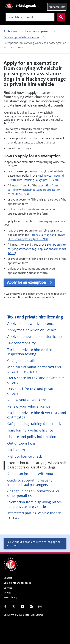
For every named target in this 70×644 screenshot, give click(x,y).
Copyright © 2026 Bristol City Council (24, 615)
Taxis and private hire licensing (35, 317)
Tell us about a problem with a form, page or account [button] (34, 543)
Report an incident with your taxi (34, 474)
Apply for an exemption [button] (30, 282)
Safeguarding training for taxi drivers (37, 424)
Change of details (21, 361)
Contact (8, 578)
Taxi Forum (16, 450)
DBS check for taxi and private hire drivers (35, 391)
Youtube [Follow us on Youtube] (23, 607)
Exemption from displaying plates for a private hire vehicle (34, 504)
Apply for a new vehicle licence (32, 330)
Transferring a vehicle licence (30, 430)
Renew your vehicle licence (29, 406)
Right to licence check (25, 456)
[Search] (30, 17)
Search (60, 17)
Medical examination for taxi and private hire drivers (34, 369)
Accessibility (10, 598)
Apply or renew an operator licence (35, 337)
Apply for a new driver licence (31, 324)
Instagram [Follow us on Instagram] (40, 607)
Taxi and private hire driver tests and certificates (37, 415)
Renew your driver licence (28, 400)
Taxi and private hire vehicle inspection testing (30, 352)
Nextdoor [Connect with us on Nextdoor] (31, 607)
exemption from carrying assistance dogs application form (37, 249)
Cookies (8, 588)
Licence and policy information (32, 437)
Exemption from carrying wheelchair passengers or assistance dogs (37, 465)
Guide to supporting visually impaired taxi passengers (30, 483)
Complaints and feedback (17, 583)
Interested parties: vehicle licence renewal (34, 515)
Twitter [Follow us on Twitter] (14, 607)
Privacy (7, 593)
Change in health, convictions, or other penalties (33, 493)
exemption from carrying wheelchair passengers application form (34, 190)
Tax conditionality (21, 343)
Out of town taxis (21, 443)
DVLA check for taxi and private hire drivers (36, 380)
